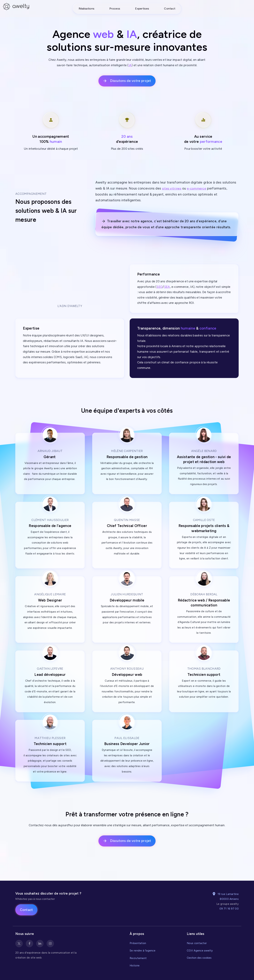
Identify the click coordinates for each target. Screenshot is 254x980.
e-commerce (197, 188)
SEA (167, 287)
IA (130, 65)
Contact (170, 9)
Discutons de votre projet (127, 81)
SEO (160, 287)
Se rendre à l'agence (143, 950)
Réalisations (87, 9)
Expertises (142, 9)
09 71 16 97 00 (229, 909)
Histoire (135, 965)
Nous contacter (197, 943)
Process (115, 9)
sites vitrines (172, 188)
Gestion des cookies (199, 958)
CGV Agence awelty (200, 950)
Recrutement (138, 958)
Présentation (138, 943)
